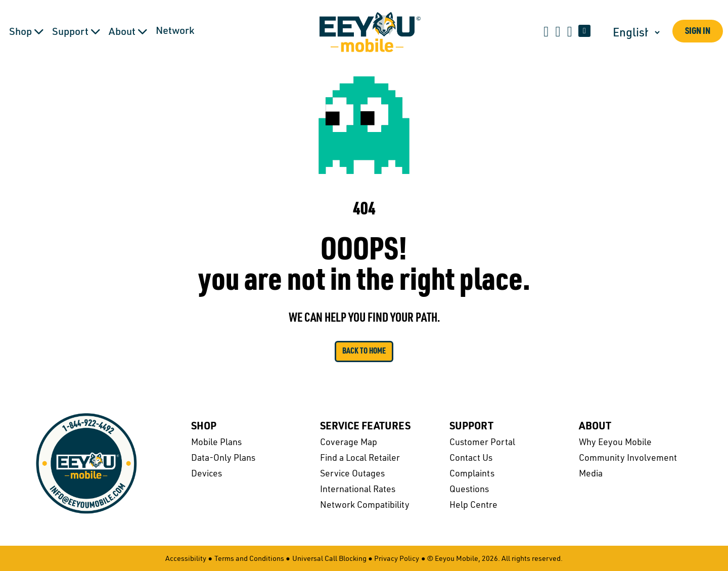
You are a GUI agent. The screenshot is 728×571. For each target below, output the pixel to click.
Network (175, 31)
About (595, 427)
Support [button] (76, 32)
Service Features (365, 427)
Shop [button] (27, 32)
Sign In (698, 32)
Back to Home (364, 352)
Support (471, 427)
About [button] (128, 32)
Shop (204, 427)
